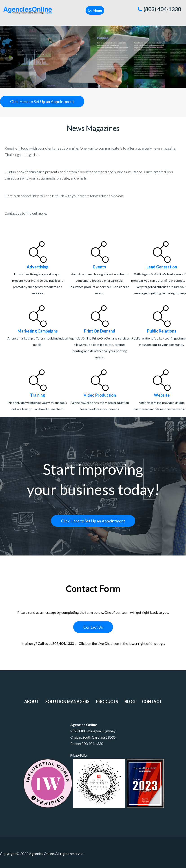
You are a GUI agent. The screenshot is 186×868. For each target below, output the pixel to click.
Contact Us (93, 627)
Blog (130, 702)
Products (107, 702)
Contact (152, 702)
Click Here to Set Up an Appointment (42, 101)
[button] (95, 10)
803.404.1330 (92, 743)
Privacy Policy (79, 756)
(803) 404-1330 (159, 9)
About (31, 702)
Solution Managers (67, 702)
